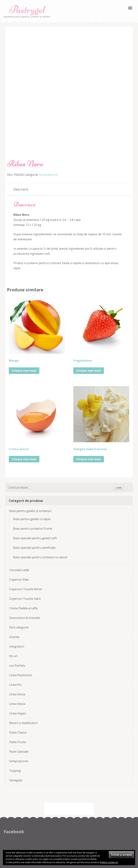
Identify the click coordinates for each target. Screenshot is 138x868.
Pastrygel (27, 9)
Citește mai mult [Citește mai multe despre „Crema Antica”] (24, 459)
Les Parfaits (17, 666)
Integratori (17, 646)
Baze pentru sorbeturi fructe (33, 529)
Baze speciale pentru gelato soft (35, 538)
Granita (14, 637)
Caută (119, 488)
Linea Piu (15, 685)
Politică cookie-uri (109, 862)
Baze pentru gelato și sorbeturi (30, 511)
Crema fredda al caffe (23, 608)
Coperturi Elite (19, 580)
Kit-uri (13, 656)
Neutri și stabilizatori (23, 723)
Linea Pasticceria (20, 675)
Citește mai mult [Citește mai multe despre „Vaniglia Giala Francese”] (89, 459)
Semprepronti (48, 175)
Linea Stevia (17, 704)
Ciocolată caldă (19, 570)
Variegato (16, 780)
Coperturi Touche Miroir (26, 589)
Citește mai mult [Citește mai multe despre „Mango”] (24, 371)
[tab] (21, 189)
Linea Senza (17, 694)
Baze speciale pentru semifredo (34, 548)
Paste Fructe (18, 742)
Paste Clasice (18, 732)
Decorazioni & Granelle (25, 618)
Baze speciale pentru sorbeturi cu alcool (40, 557)
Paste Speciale (19, 752)
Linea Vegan (18, 713)
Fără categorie (19, 627)
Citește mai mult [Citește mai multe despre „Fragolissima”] (89, 371)
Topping (15, 771)
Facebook (14, 831)
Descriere (21, 189)
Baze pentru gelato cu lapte (32, 519)
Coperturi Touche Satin (25, 599)
